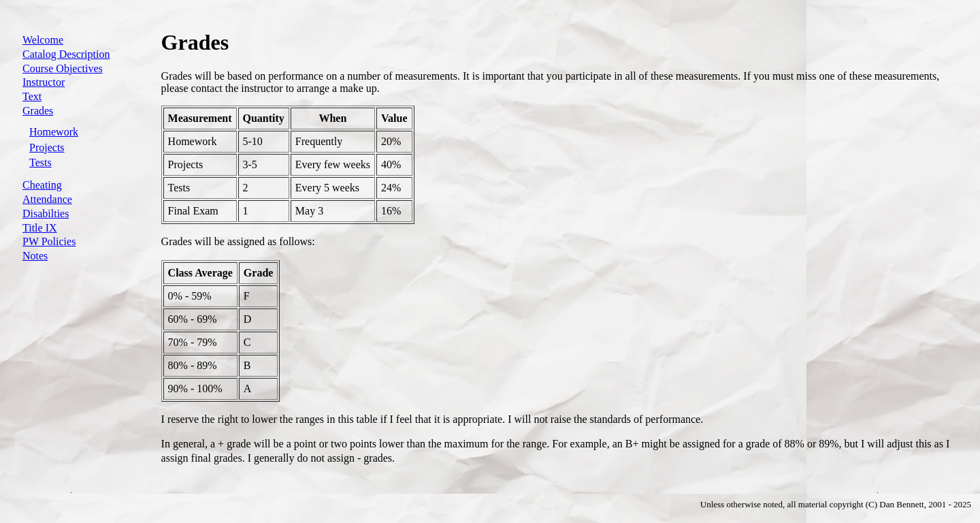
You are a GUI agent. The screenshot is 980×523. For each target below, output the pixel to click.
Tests (40, 162)
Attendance (47, 199)
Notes (35, 256)
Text (32, 96)
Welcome (43, 40)
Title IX (40, 228)
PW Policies (49, 241)
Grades (38, 111)
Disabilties (46, 213)
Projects (47, 147)
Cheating (42, 185)
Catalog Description (66, 54)
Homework (54, 132)
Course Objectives (63, 68)
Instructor (44, 82)
